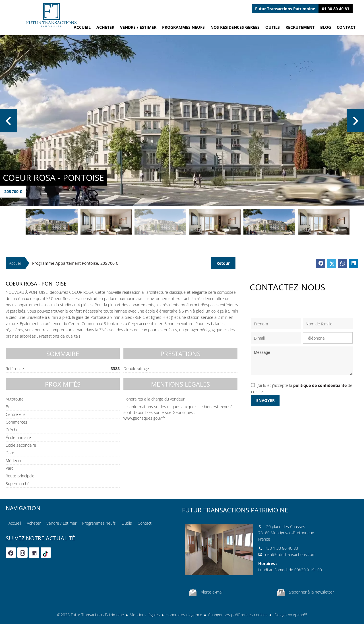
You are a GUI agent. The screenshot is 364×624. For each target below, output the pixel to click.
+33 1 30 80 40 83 (282, 548)
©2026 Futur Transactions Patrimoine (91, 615)
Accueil (51, 15)
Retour (223, 263)
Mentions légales (145, 615)
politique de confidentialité (320, 385)
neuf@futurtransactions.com (290, 554)
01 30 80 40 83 (336, 9)
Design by (290, 615)
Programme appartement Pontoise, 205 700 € (75, 263)
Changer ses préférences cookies (238, 615)
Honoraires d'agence (184, 615)
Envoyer (265, 400)
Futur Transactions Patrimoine (235, 510)
